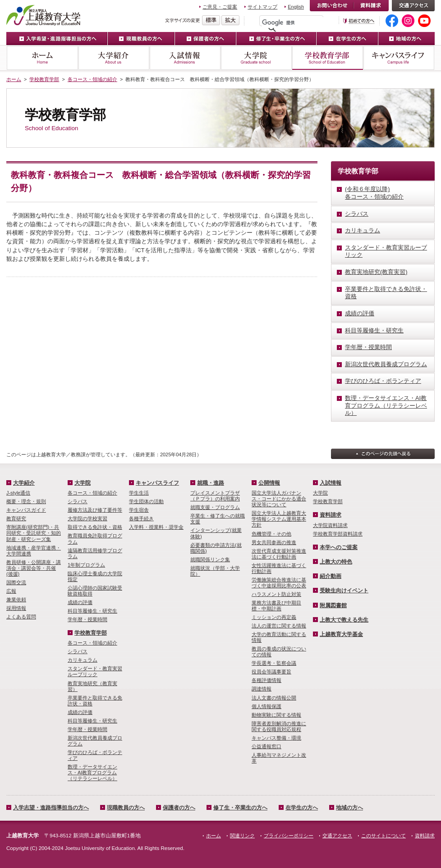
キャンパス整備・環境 (276, 738)
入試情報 (185, 58)
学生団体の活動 (146, 501)
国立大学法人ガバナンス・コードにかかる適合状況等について (279, 499)
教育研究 (16, 518)
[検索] (294, 23)
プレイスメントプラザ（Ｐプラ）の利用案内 (215, 496)
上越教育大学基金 (341, 634)
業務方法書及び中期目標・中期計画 (276, 606)
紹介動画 (331, 576)
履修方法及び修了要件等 (95, 510)
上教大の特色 (336, 562)
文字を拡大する (230, 20)
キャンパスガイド (26, 510)
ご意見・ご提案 (220, 7)
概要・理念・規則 (26, 501)
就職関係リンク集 (210, 559)
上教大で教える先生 (344, 620)
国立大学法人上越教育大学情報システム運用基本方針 (279, 519)
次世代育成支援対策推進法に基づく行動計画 (279, 554)
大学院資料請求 (330, 525)
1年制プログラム (86, 565)
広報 (11, 591)
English (296, 7)
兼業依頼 (16, 600)
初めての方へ (359, 21)
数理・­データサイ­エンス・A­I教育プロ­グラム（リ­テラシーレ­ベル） (92, 773)
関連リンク (242, 836)
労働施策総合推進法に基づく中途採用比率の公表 (279, 583)
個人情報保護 (266, 706)
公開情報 (269, 483)
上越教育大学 (44, 15)
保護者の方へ (206, 39)
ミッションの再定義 (274, 617)
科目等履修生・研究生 (92, 611)
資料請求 (371, 6)
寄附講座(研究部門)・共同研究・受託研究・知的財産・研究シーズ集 (34, 533)
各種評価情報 (266, 680)
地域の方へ (407, 39)
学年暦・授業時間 (87, 619)
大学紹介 (114, 58)
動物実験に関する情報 (276, 715)
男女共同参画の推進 (274, 542)
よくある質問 (21, 617)
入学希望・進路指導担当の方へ (57, 39)
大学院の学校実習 (87, 518)
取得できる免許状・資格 (95, 527)
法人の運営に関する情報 (279, 626)
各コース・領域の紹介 (92, 79)
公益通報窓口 (266, 746)
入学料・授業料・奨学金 (156, 527)
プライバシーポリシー (289, 836)
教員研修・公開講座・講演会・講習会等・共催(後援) (34, 568)
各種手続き (141, 518)
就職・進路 (211, 483)
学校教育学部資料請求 (338, 534)
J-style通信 (18, 493)
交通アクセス (413, 6)
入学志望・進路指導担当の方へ (51, 808)
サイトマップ (262, 7)
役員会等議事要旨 (271, 672)
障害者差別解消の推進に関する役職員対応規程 (279, 726)
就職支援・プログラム (215, 507)
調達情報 (262, 689)
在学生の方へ (347, 39)
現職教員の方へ (141, 39)
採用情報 (16, 608)
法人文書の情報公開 (274, 698)
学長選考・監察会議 (274, 663)
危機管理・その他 (271, 534)
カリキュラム (83, 660)
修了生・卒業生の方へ (276, 39)
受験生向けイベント (344, 591)
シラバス (78, 501)
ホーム (42, 58)
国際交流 (16, 582)
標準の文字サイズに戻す (211, 20)
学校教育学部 (327, 58)
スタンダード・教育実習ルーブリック (95, 671)
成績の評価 (80, 602)
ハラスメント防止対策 (276, 594)
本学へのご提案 (339, 547)
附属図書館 (333, 605)
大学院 (256, 58)
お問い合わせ (332, 6)
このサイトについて (384, 836)
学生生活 (139, 493)
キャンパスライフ (399, 58)
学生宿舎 (139, 510)
